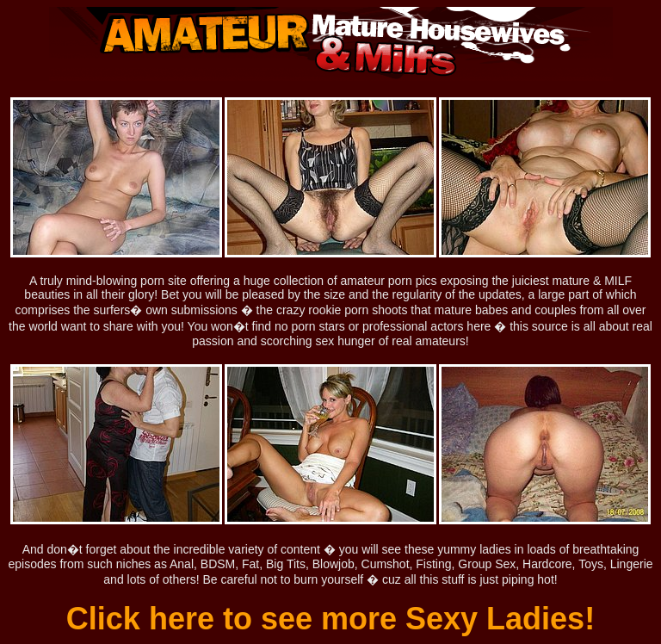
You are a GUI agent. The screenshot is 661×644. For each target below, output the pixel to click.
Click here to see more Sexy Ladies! (330, 619)
